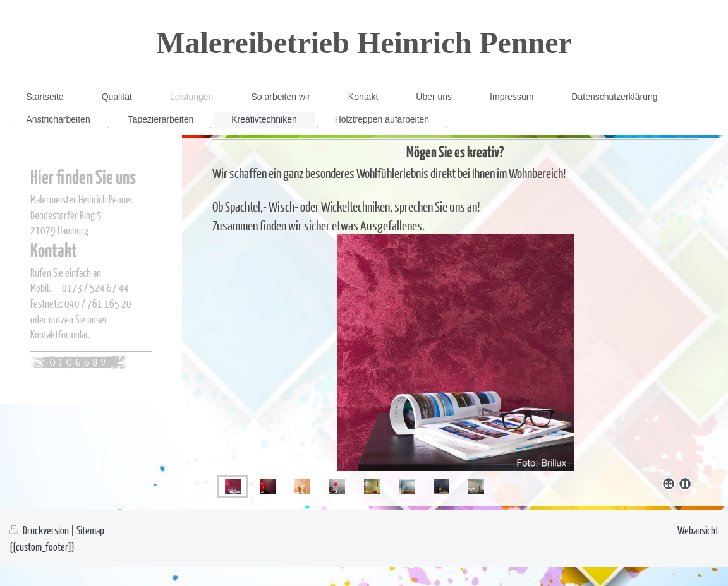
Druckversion (40, 530)
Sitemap (90, 530)
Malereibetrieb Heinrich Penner (364, 43)
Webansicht (698, 530)
